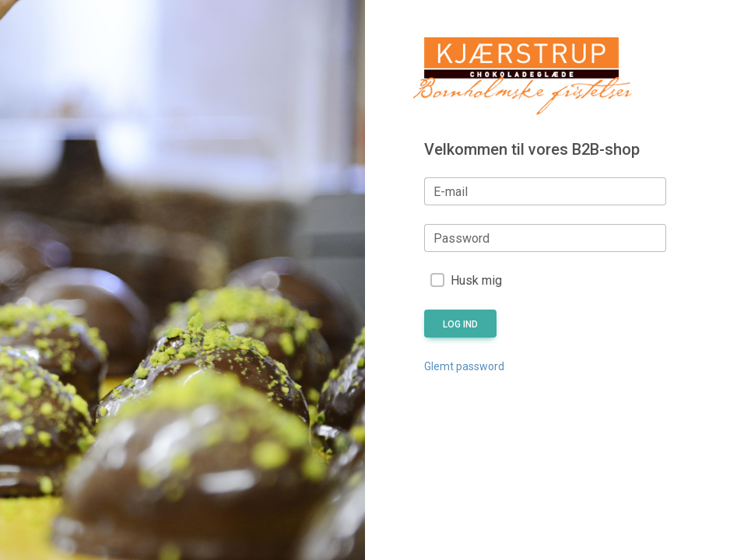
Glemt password (464, 366)
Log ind (460, 324)
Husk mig (476, 280)
